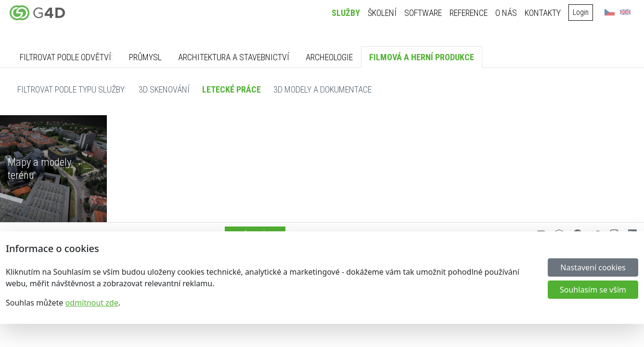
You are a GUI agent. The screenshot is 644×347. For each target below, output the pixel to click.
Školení (385, 13)
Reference (471, 13)
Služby (348, 13)
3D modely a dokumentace (322, 89)
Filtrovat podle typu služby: (72, 89)
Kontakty (545, 13)
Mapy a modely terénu (39, 168)
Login (583, 12)
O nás (509, 13)
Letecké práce (232, 89)
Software (425, 13)
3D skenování (164, 89)
